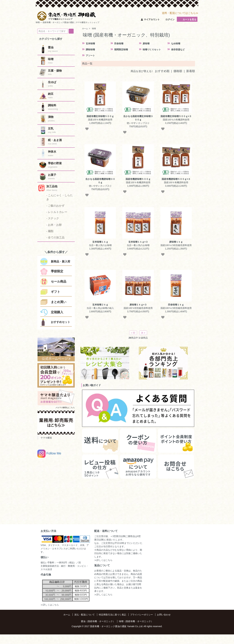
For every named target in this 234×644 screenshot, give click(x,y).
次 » (143, 333)
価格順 (178, 71)
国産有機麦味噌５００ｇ (138, 179)
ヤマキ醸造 (46, 438)
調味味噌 (90, 50)
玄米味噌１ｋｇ (100, 242)
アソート (90, 56)
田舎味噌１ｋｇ (176, 305)
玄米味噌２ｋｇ (100, 305)
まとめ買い (59, 302)
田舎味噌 (119, 43)
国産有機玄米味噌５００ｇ (100, 116)
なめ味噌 (176, 43)
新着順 (191, 71)
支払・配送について (84, 615)
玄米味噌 (90, 43)
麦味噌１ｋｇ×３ (138, 305)
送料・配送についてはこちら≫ (180, 13)
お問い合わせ (164, 615)
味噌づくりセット (152, 50)
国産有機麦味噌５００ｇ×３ (176, 179)
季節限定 (57, 271)
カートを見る (187, 19)
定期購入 (57, 312)
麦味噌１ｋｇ (176, 242)
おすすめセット (61, 322)
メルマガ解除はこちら (65, 408)
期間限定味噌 (121, 50)
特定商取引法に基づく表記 (112, 615)
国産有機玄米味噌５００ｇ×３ (176, 116)
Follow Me (49, 454)
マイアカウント (150, 19)
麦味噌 (146, 43)
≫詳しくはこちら (50, 605)
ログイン (168, 19)
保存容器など (178, 50)
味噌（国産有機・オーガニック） (136, 621)
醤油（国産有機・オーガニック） (98, 621)
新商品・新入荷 (61, 262)
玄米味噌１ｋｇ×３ (138, 242)
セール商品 (59, 282)
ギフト (55, 292)
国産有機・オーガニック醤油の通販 (108, 626)
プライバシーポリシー (142, 615)
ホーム (67, 615)
